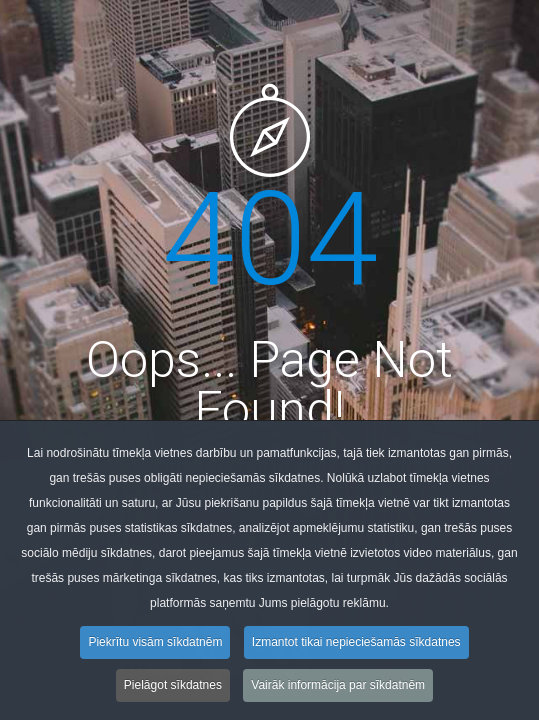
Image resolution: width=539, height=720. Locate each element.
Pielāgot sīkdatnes (173, 689)
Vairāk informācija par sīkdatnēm (338, 689)
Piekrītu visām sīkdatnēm (155, 646)
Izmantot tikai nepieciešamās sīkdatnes (356, 646)
